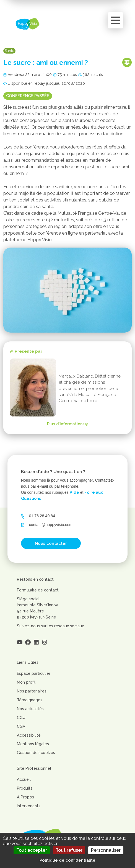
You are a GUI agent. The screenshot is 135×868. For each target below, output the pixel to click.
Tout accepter (32, 850)
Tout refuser (69, 850)
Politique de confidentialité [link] (67, 860)
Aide (74, 492)
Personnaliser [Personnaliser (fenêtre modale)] (106, 850)
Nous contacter (51, 543)
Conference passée (28, 96)
